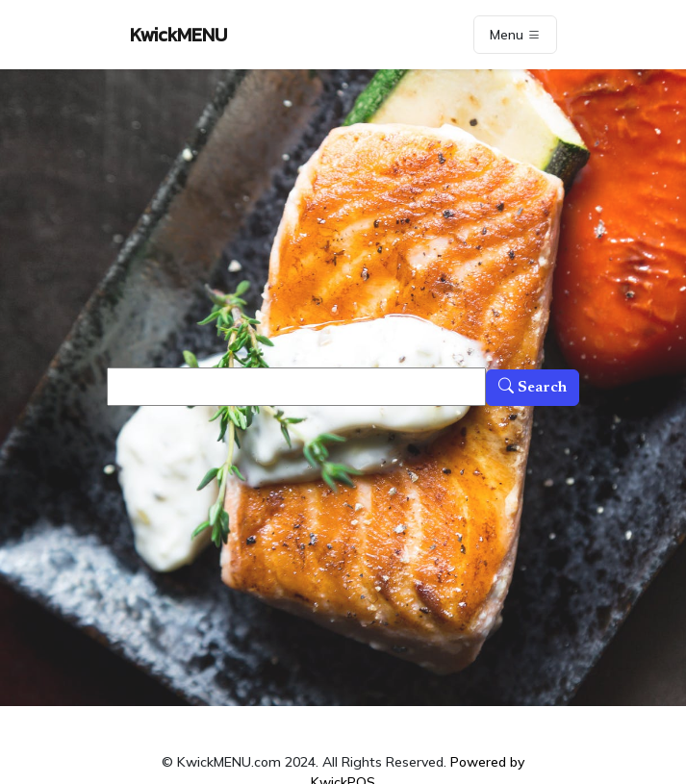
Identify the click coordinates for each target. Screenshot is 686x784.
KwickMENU (178, 35)
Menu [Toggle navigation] (515, 35)
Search (533, 388)
